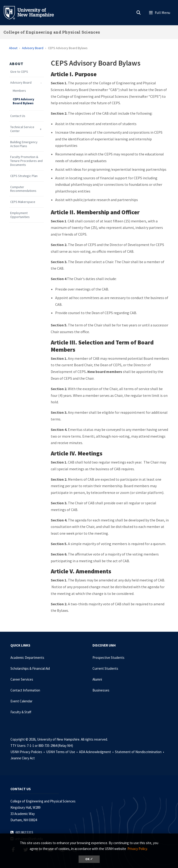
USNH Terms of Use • (62, 752)
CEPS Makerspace (23, 202)
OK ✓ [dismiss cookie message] (89, 859)
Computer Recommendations (23, 189)
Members (19, 91)
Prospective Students (108, 658)
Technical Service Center (22, 129)
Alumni (97, 679)
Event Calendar (21, 701)
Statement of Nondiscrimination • (140, 752)
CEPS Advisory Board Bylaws (23, 101)
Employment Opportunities (20, 215)
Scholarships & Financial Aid (30, 668)
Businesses (101, 690)
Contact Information (25, 690)
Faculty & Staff (21, 712)
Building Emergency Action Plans (24, 144)
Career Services (22, 679)
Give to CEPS (19, 72)
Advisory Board (33, 48)
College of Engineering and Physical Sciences (52, 32)
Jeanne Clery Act (23, 758)
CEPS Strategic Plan (24, 176)
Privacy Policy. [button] (138, 849)
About (13, 48)
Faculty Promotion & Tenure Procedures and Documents (26, 161)
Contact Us (18, 116)
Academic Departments (27, 658)
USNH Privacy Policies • (28, 752)
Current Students (105, 668)
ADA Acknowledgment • (97, 752)
